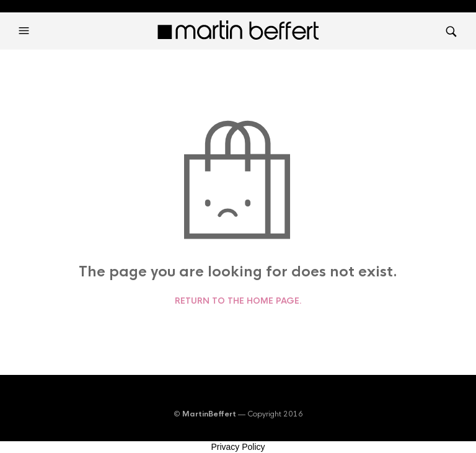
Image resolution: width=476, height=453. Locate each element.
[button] (25, 31)
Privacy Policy (238, 447)
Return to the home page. (238, 301)
